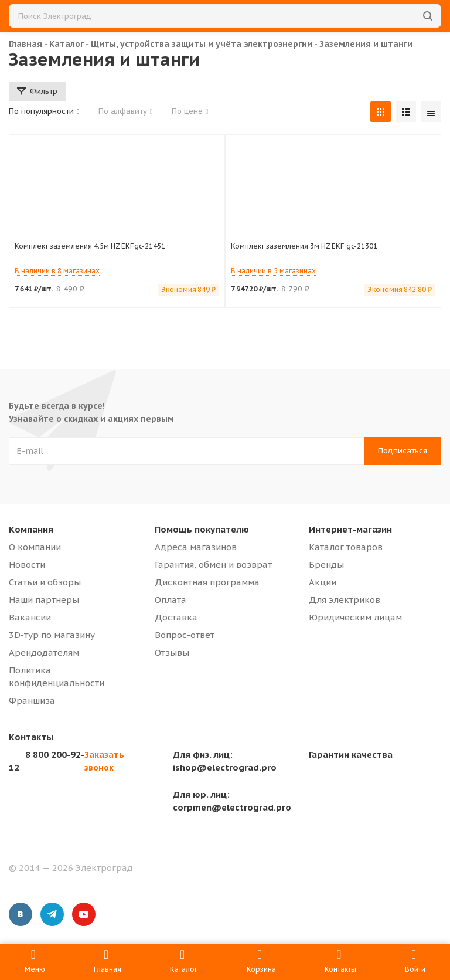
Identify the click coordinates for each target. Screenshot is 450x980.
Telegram (52, 914)
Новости (27, 564)
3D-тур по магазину (52, 635)
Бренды (326, 564)
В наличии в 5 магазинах (273, 271)
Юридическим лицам (355, 617)
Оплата (171, 600)
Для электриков (345, 600)
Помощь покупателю (202, 529)
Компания (31, 529)
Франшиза (32, 701)
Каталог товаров (346, 547)
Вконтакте (21, 914)
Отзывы (172, 652)
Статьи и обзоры (45, 582)
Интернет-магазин (350, 529)
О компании (35, 547)
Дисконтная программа (207, 582)
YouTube (84, 914)
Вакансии (30, 617)
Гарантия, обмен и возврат (213, 564)
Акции (323, 582)
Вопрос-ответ (185, 635)
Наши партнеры (44, 600)
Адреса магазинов (196, 547)
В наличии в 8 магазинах (57, 271)
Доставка (176, 617)
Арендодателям (44, 652)
